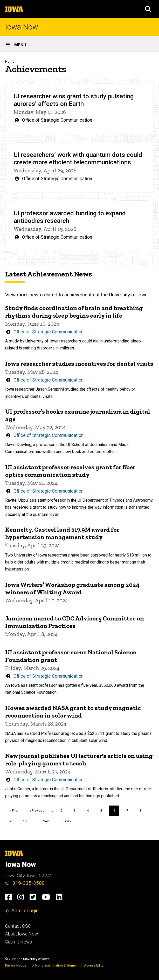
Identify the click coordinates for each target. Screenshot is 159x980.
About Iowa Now (22, 934)
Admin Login (25, 910)
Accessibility (94, 965)
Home (10, 61)
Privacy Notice (16, 965)
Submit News (19, 942)
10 (27, 821)
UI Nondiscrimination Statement (55, 965)
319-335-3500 (25, 883)
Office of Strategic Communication (57, 120)
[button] (148, 9)
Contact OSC (18, 926)
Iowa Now (22, 27)
